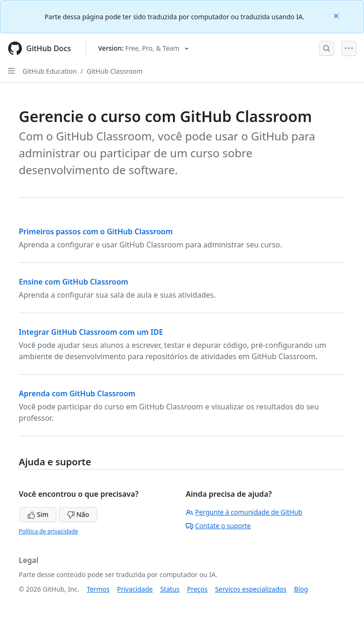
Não (78, 514)
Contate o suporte (218, 526)
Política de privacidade (48, 531)
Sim (38, 514)
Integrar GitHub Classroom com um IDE (91, 332)
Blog (301, 589)
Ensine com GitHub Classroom (73, 282)
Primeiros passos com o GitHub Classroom (96, 231)
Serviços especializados (250, 589)
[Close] (337, 15)
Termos (98, 589)
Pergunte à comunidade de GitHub (244, 512)
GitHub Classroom (115, 71)
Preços (197, 589)
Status (170, 589)
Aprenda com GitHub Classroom (77, 393)
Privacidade (135, 589)
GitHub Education (50, 71)
